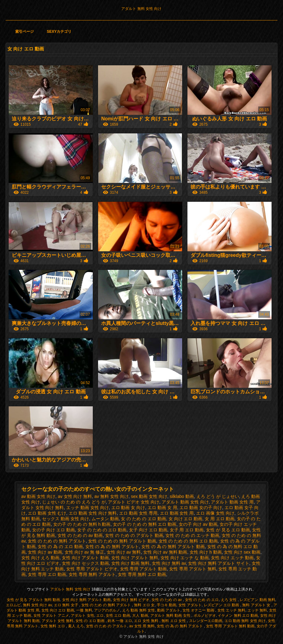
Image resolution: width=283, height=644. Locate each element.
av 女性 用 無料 (142, 626)
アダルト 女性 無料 (58, 621)
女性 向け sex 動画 (242, 552)
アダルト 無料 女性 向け (141, 9)
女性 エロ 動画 (118, 616)
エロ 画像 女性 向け (215, 513)
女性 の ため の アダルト (107, 626)
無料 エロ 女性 (174, 621)
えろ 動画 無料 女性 (139, 610)
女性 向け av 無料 (124, 552)
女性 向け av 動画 (45, 552)
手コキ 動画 (167, 605)
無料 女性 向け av (37, 605)
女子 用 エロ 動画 (187, 530)
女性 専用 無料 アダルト (92, 574)
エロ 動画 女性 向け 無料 (93, 513)
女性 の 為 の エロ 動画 (60, 547)
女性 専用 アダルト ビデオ (92, 569)
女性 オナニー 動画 (199, 610)
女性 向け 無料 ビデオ (131, 600)
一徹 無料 (84, 610)
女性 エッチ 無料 (232, 610)
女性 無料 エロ (53, 626)
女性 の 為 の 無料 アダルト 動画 (173, 547)
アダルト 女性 (82, 616)
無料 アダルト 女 (257, 605)
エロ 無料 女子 (66, 605)
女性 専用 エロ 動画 (47, 574)
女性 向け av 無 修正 (84, 552)
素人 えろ (76, 626)
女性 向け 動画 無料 (131, 563)
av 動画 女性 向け (38, 496)
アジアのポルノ (107, 610)
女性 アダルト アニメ (51, 616)
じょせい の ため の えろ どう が (74, 502)
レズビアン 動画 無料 (257, 600)
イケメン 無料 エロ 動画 (238, 616)
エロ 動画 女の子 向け (201, 508)
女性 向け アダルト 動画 (85, 558)
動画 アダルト (169, 610)
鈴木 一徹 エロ (120, 621)
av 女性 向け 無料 (75, 496)
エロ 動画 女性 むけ (47, 513)
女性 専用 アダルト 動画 (144, 569)
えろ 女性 (229, 600)
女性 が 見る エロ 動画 (228, 530)
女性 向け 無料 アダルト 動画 (86, 600)
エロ (100, 616)
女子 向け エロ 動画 (148, 530)
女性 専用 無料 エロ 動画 (142, 574)
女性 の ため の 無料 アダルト (57, 541)
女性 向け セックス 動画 (85, 563)
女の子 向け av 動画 (198, 524)
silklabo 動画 (182, 496)
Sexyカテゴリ (59, 32)
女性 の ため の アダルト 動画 (134, 535)
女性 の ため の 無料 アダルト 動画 (122, 541)
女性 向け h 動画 (206, 552)
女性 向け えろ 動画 (41, 558)
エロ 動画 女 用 (162, 508)
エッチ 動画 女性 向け (88, 508)
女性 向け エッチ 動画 (232, 558)
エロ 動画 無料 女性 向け (245, 621)
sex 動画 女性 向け (149, 496)
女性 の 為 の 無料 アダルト (112, 547)
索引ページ (24, 32)
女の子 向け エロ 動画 (54, 530)
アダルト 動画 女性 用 (232, 502)
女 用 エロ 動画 (220, 519)
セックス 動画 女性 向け (66, 519)
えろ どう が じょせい (218, 496)
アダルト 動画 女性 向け (185, 502)
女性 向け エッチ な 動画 (185, 558)
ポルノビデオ (205, 616)
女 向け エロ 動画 (186, 519)
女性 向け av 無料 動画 (165, 552)
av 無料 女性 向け (111, 496)
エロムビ (13, 605)
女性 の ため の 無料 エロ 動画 (188, 541)
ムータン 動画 (105, 519)
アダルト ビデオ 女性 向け (134, 502)
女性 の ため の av (167, 600)
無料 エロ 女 (144, 605)
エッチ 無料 (257, 610)
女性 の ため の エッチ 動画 (192, 535)
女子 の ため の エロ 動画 (102, 530)
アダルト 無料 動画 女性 (171, 616)
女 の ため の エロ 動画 (143, 519)
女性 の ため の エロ (202, 600)
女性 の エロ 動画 (90, 621)
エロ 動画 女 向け (128, 508)
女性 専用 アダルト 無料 (193, 569)
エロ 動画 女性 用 (177, 513)
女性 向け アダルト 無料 (135, 558)
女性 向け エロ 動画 (58, 610)
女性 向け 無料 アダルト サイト (219, 563)
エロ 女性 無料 (147, 621)
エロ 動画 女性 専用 (138, 513)
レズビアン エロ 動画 (222, 605)
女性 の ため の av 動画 (80, 535)
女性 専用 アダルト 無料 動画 (230, 626)
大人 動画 (140, 616)
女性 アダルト (190, 605)
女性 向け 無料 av (169, 563)
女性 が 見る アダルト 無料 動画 (34, 600)
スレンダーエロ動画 (206, 621)
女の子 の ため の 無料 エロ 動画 (145, 524)
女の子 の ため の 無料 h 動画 (82, 524)
